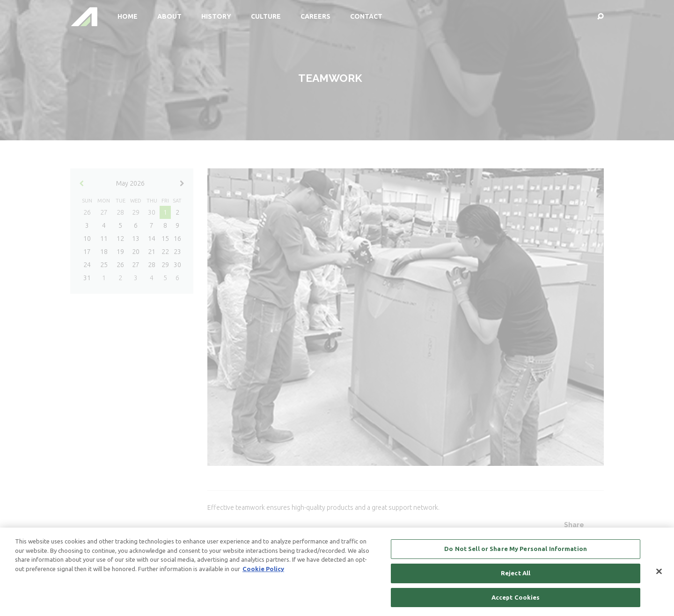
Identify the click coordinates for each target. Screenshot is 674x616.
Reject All (516, 579)
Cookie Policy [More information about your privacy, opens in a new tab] (263, 574)
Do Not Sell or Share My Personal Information (516, 554)
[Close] (659, 577)
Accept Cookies (516, 602)
